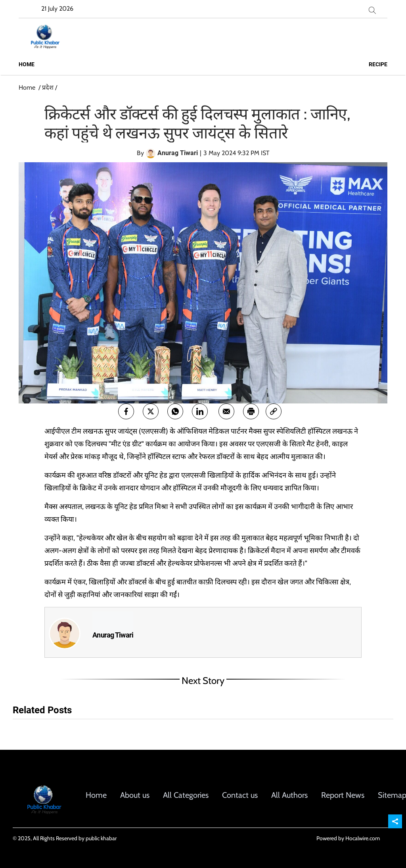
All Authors (289, 795)
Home (27, 64)
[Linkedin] (200, 411)
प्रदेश (48, 87)
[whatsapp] (175, 411)
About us (135, 795)
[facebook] (126, 411)
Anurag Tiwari (113, 635)
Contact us (240, 795)
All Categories (186, 795)
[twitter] (151, 411)
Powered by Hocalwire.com (348, 838)
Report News (343, 795)
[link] (274, 411)
